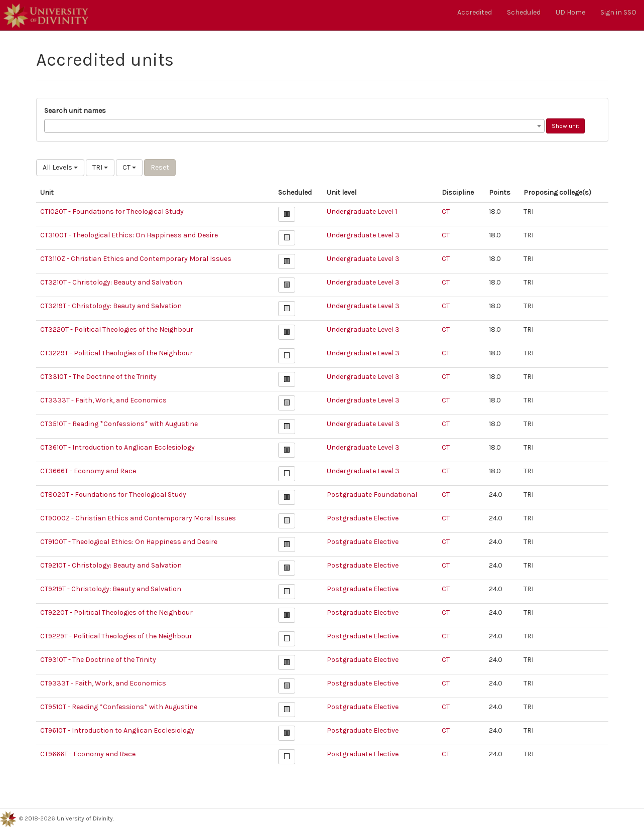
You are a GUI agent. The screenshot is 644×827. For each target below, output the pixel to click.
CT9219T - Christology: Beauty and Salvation (111, 589)
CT (129, 167)
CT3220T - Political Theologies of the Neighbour (117, 329)
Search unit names (75, 111)
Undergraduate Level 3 (363, 235)
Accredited (475, 12)
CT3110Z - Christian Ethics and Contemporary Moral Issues (136, 259)
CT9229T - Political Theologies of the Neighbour (116, 636)
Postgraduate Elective (363, 518)
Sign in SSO (618, 12)
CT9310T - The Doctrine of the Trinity (98, 660)
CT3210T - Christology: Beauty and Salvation (111, 282)
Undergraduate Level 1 (362, 212)
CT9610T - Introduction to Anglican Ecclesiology (117, 730)
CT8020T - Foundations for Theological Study (113, 495)
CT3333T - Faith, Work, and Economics (103, 400)
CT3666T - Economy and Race (88, 471)
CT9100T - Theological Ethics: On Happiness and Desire (129, 542)
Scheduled (524, 12)
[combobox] (294, 126)
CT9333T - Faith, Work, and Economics (103, 683)
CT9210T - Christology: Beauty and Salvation (111, 565)
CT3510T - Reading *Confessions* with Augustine (119, 424)
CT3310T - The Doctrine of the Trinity (98, 377)
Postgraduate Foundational (372, 495)
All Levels (60, 167)
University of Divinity (85, 818)
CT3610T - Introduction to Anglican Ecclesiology (117, 447)
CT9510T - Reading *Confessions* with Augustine (119, 707)
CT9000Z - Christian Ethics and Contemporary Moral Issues (138, 518)
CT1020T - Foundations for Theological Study (112, 212)
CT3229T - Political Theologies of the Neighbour (116, 353)
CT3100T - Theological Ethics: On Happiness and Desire (129, 235)
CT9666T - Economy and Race (88, 754)
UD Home (570, 12)
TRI (100, 167)
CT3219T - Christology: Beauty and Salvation (111, 306)
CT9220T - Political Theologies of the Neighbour (116, 612)
